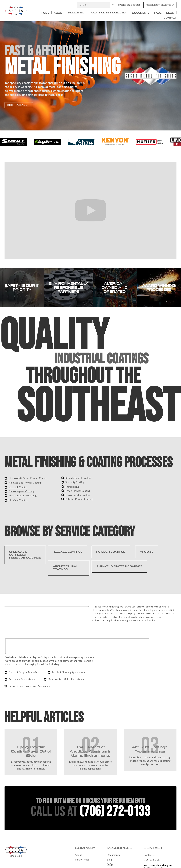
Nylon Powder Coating (78, 491)
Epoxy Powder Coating (78, 495)
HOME (45, 13)
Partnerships (82, 860)
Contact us (150, 855)
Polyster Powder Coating (79, 499)
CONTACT (170, 18)
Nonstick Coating (18, 487)
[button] (77, 13)
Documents (113, 855)
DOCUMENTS (141, 13)
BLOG (170, 13)
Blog (109, 860)
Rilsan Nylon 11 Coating (78, 478)
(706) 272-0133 (129, 5)
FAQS (158, 13)
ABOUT (59, 13)
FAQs (110, 864)
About (78, 855)
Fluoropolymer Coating (21, 491)
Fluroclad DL (72, 487)
